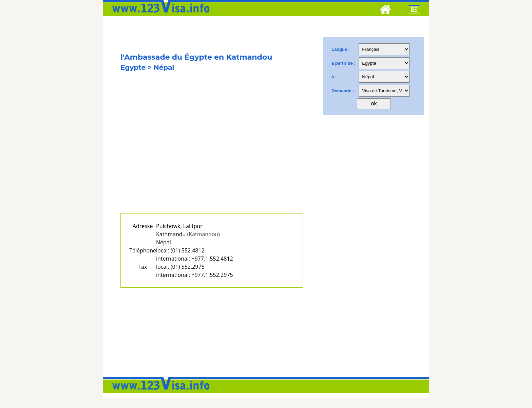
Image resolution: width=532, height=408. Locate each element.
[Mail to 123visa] (414, 11)
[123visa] (159, 15)
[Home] (385, 11)
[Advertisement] (212, 151)
